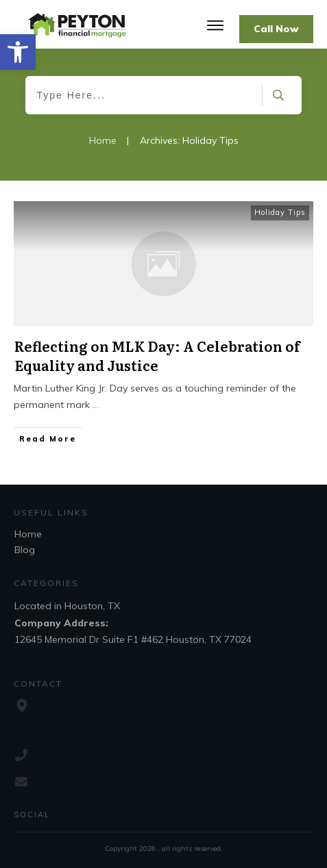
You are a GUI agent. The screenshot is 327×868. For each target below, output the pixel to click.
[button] (18, 52)
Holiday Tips (280, 212)
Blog (25, 550)
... (96, 405)
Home (28, 534)
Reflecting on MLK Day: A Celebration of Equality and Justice (157, 355)
